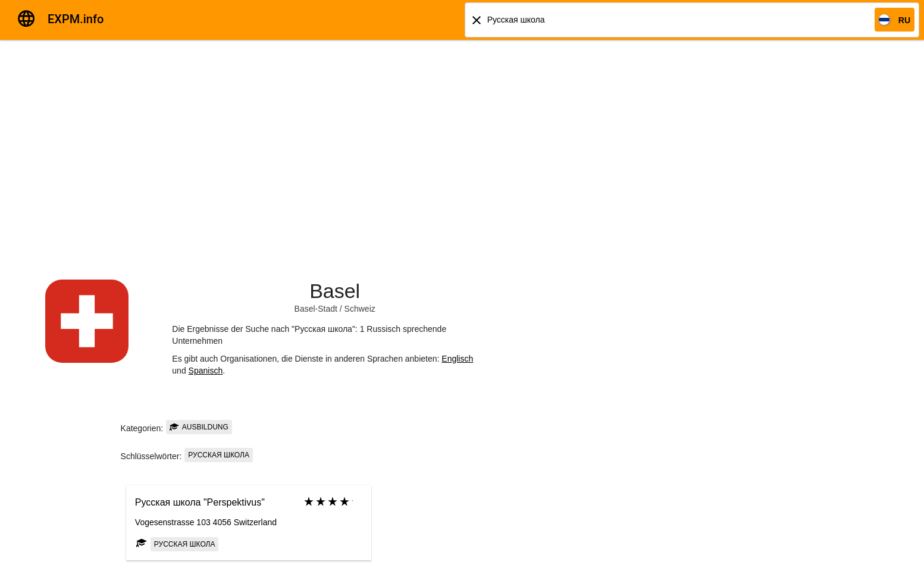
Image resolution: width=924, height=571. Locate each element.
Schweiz (360, 309)
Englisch (457, 359)
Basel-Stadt (316, 309)
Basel (335, 291)
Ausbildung (199, 427)
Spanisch (206, 371)
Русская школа (219, 455)
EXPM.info (76, 19)
